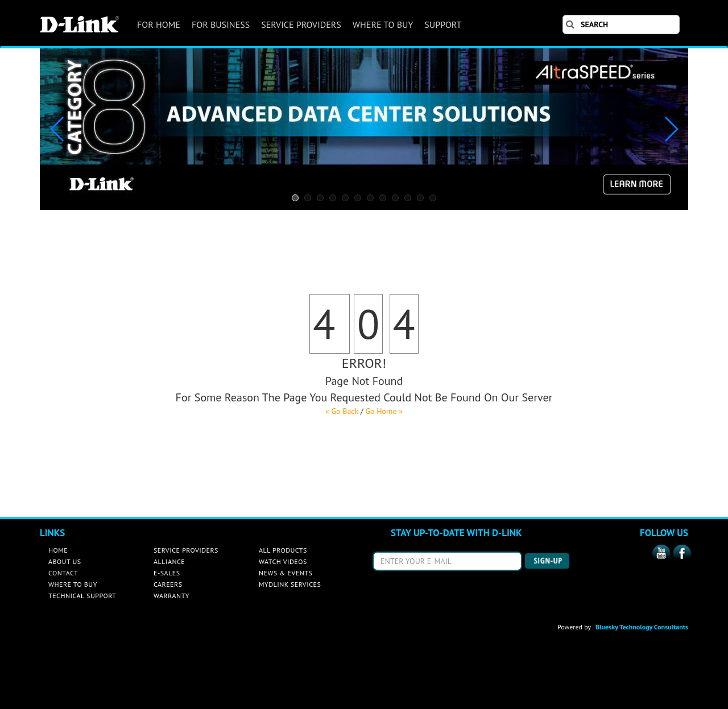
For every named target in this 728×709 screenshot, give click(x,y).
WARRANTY (171, 596)
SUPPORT (443, 24)
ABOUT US (65, 561)
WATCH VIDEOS (283, 561)
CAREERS (168, 584)
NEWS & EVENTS (286, 573)
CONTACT (63, 573)
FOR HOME (159, 24)
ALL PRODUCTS (283, 550)
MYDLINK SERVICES (290, 584)
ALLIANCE (169, 561)
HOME (58, 550)
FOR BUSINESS (221, 24)
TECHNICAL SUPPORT (82, 596)
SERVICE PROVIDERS (301, 24)
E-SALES (167, 573)
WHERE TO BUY (383, 24)
